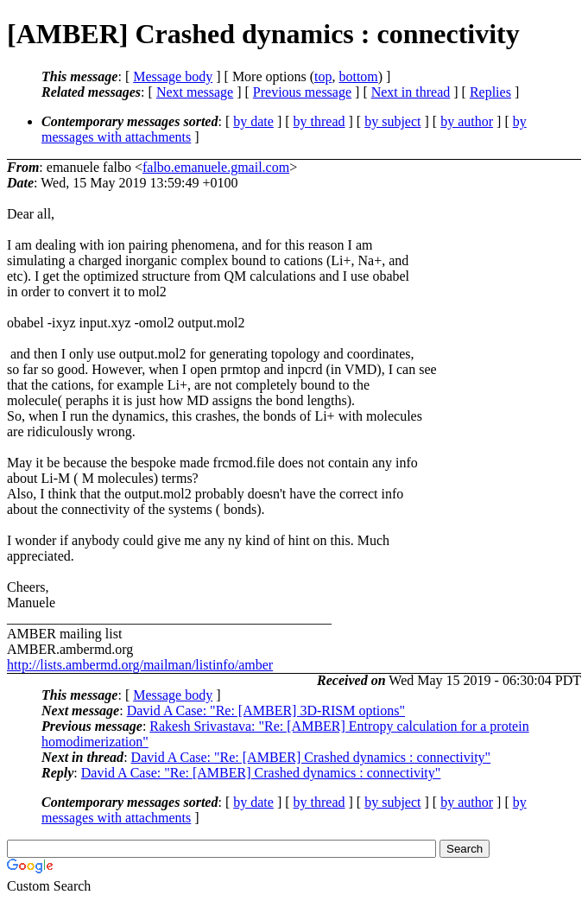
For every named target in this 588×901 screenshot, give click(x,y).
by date (253, 121)
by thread (319, 121)
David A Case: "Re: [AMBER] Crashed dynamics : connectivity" (311, 757)
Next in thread (411, 92)
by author (467, 121)
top (323, 76)
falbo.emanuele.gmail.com (216, 167)
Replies (490, 92)
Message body (173, 76)
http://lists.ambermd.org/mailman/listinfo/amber (140, 665)
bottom (358, 76)
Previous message (302, 92)
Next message (195, 92)
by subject (392, 121)
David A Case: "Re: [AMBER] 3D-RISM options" (266, 711)
